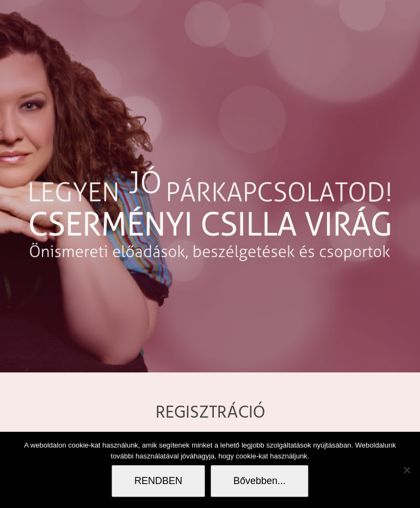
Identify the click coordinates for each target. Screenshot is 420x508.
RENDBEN (158, 481)
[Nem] (406, 470)
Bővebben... (260, 481)
